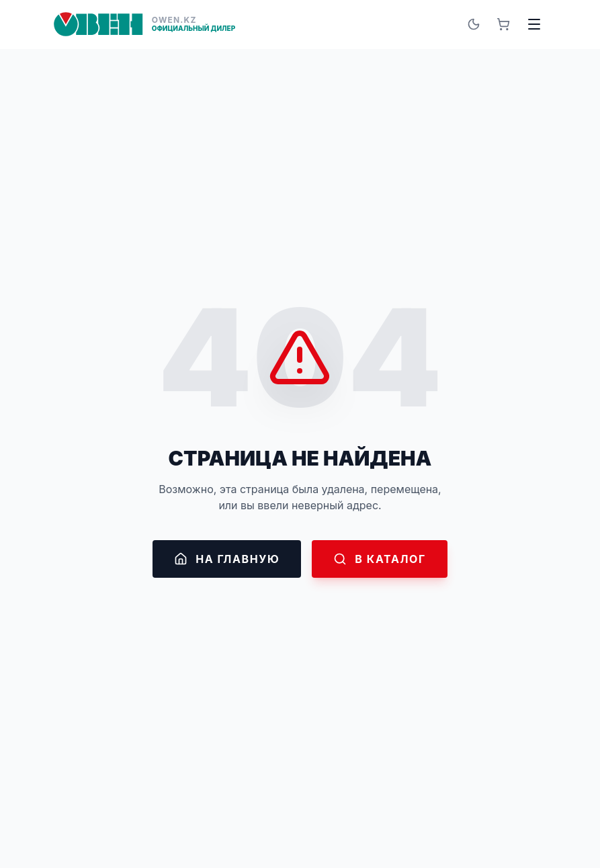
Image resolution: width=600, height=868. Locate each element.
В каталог (380, 559)
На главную (227, 559)
